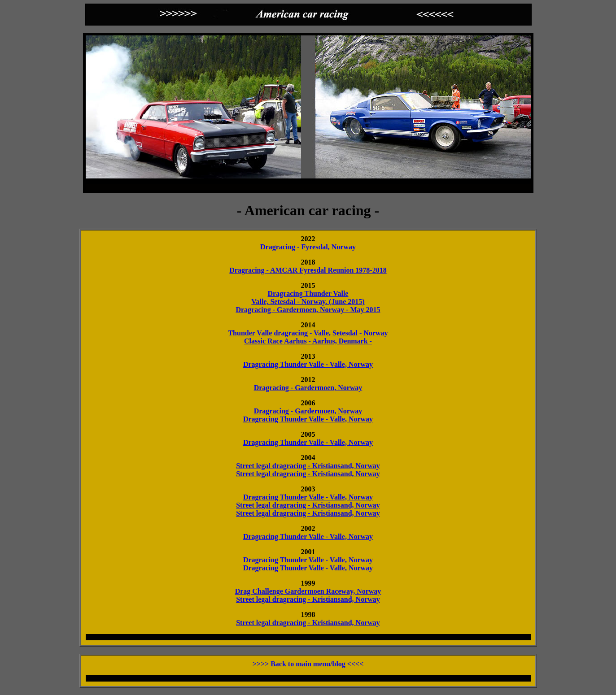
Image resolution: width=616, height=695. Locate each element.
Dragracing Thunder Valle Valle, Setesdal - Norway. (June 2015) (308, 298)
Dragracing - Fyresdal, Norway (308, 247)
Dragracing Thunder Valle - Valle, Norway (308, 364)
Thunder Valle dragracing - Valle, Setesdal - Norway (308, 333)
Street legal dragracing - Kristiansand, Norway (308, 466)
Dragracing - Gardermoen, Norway (308, 388)
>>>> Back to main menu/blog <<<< (308, 664)
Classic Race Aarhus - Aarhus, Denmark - (308, 341)
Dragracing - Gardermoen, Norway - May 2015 (308, 310)
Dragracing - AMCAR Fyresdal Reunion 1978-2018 (308, 270)
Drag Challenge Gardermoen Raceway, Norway (308, 591)
